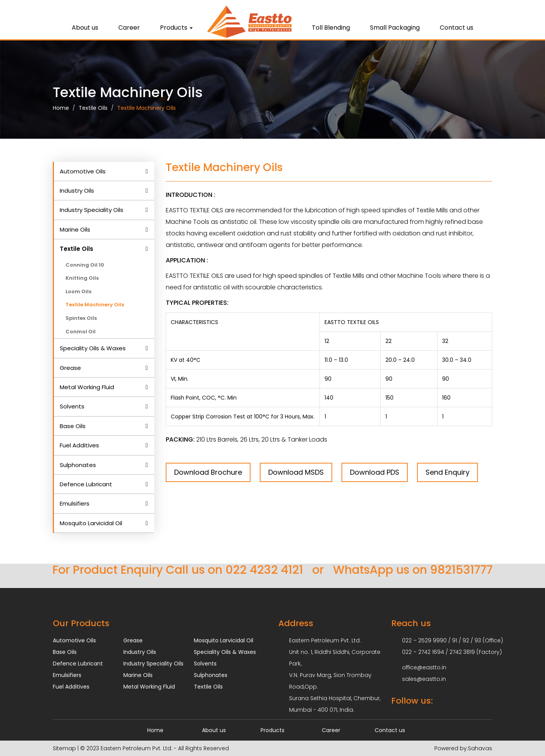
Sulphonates (78, 465)
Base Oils (73, 426)
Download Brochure (208, 472)
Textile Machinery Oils (146, 108)
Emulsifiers (75, 503)
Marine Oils (75, 229)
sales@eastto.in (424, 679)
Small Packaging (395, 28)
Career (129, 28)
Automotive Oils (83, 171)
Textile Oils (93, 108)
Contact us (457, 28)
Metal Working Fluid (87, 387)
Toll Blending (331, 28)
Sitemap (64, 748)
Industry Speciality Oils (92, 210)
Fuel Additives (79, 445)
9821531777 (461, 570)
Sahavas (480, 748)
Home (61, 108)
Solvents (72, 406)
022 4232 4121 (264, 570)
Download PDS (375, 472)
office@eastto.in (424, 667)
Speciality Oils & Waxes (93, 348)
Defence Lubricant (86, 484)
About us (85, 28)
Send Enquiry (447, 472)
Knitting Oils (82, 278)
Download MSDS (296, 472)
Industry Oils (77, 191)
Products (176, 28)
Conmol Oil (81, 332)
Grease (70, 368)
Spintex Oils (81, 318)
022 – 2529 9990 (424, 640)
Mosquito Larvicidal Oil (91, 523)
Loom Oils (78, 291)
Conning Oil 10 (85, 265)
